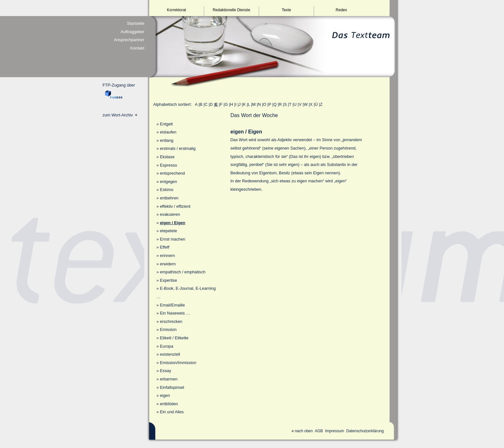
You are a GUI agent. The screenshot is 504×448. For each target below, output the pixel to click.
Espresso (168, 165)
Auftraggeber (132, 32)
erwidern (168, 264)
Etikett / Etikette (174, 338)
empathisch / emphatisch (183, 272)
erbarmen (169, 379)
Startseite (136, 23)
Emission (168, 329)
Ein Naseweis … (175, 313)
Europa (166, 346)
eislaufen (168, 132)
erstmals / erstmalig (178, 148)
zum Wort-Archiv (120, 115)
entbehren (169, 198)
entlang (166, 140)
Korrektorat (176, 10)
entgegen (168, 182)
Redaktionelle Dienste (232, 10)
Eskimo (166, 190)
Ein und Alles (172, 412)
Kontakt (137, 48)
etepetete (168, 231)
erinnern (167, 256)
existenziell (170, 354)
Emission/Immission (178, 363)
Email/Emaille (172, 305)
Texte (287, 10)
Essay (165, 371)
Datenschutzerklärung (365, 431)
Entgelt (166, 124)
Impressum (334, 431)
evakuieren (170, 214)
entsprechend (172, 173)
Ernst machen (172, 239)
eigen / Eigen (172, 223)
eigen (165, 395)
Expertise (168, 280)
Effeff (164, 247)
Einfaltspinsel (172, 387)
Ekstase (167, 157)
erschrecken (171, 321)
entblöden (169, 404)
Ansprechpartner (129, 40)
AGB (319, 431)
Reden (341, 10)
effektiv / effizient (175, 206)
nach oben (302, 431)
